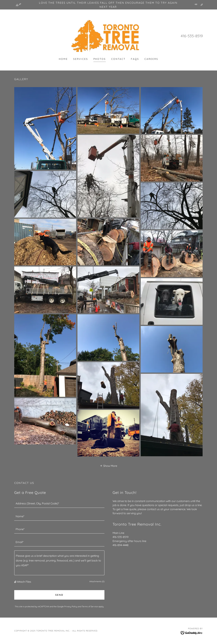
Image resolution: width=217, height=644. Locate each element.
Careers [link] (151, 59)
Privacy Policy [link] (71, 606)
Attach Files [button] (24, 582)
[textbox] (59, 503)
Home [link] (63, 59)
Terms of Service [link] (90, 606)
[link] (109, 36)
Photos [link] (100, 59)
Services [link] (81, 59)
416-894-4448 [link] (121, 545)
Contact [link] (118, 59)
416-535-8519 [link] (192, 36)
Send (59, 595)
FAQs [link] (135, 59)
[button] (108, 466)
